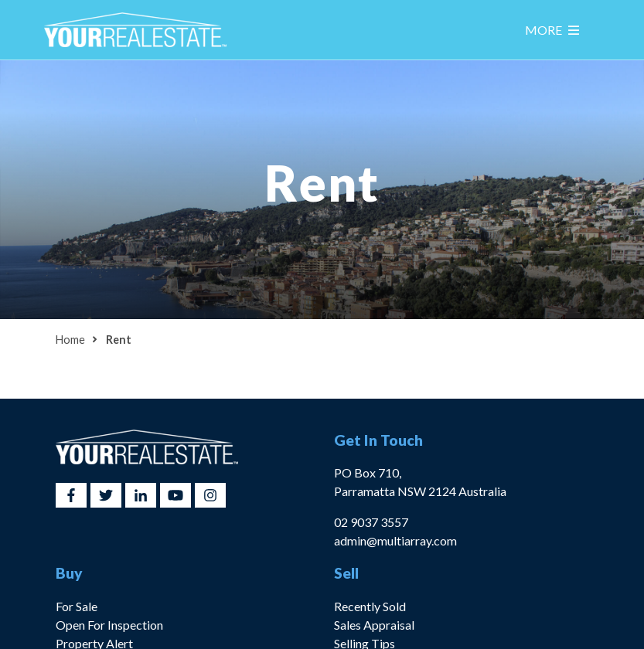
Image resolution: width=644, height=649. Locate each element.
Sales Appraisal (374, 625)
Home (70, 340)
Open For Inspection (109, 625)
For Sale (77, 606)
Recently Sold (370, 606)
